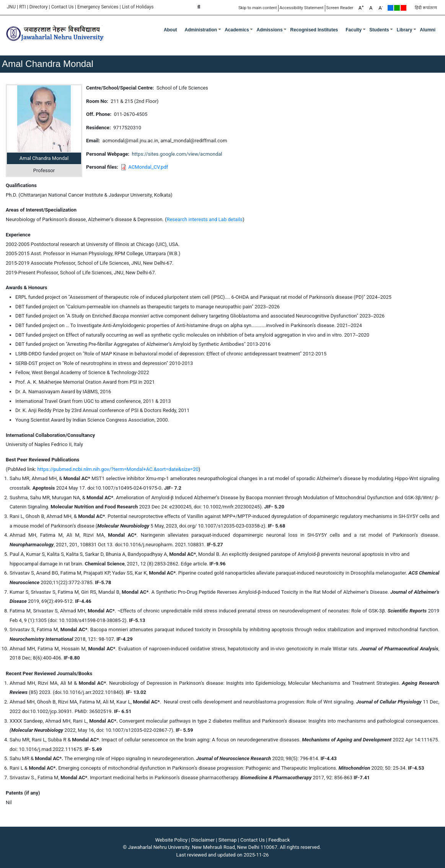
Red (403, 8)
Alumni (428, 30)
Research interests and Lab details (205, 219)
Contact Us (63, 7)
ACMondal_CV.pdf (148, 167)
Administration (201, 30)
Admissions (270, 30)
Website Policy (172, 840)
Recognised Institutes (314, 30)
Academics (237, 30)
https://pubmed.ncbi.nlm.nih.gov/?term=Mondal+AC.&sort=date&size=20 (118, 469)
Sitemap (228, 840)
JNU (11, 7)
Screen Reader (340, 8)
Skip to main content (258, 8)
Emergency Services (98, 7)
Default (390, 8)
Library (405, 30)
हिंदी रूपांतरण (426, 8)
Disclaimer (203, 840)
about (170, 30)
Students (379, 30)
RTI (22, 7)
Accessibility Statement (302, 8)
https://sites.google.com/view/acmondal (177, 154)
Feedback (279, 840)
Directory (39, 7)
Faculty (354, 30)
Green (397, 8)
